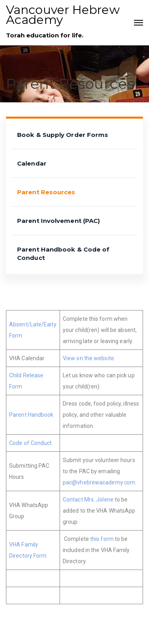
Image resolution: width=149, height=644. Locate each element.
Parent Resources (46, 192)
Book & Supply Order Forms (63, 135)
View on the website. (89, 358)
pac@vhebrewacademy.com (99, 482)
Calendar (32, 163)
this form (102, 539)
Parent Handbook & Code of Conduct (63, 254)
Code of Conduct (31, 443)
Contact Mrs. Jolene (88, 500)
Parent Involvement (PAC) (58, 221)
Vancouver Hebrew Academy (63, 15)
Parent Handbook (31, 415)
